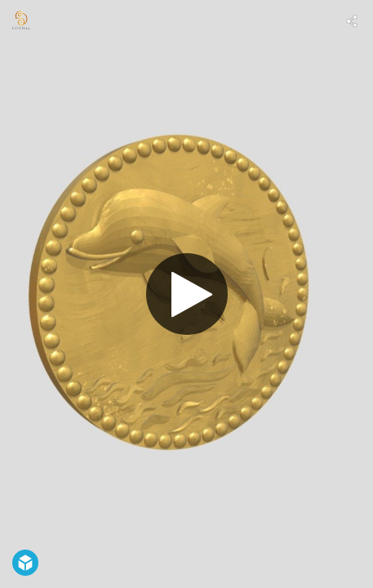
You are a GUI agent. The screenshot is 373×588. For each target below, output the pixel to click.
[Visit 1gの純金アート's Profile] (21, 21)
